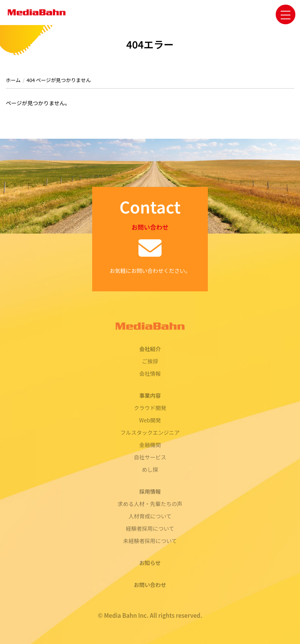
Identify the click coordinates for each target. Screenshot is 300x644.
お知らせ (150, 563)
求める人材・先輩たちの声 (150, 504)
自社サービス (150, 457)
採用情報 (150, 491)
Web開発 (150, 420)
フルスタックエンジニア (150, 432)
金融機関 (150, 445)
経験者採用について (150, 528)
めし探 (150, 469)
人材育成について (150, 516)
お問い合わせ (150, 585)
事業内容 (150, 395)
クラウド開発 (150, 408)
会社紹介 (150, 349)
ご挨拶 (150, 361)
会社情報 (150, 373)
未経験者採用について (150, 541)
